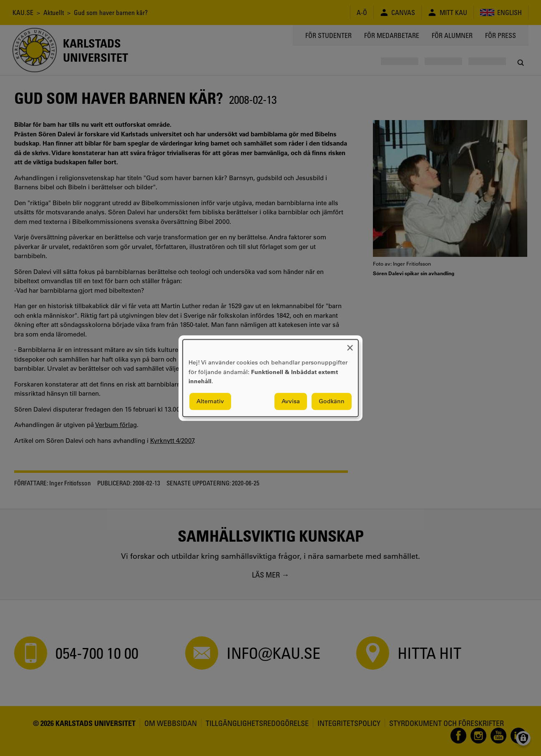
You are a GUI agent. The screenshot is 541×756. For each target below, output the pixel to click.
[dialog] (270, 378)
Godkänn (332, 401)
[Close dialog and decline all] (350, 345)
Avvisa (291, 401)
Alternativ (210, 401)
